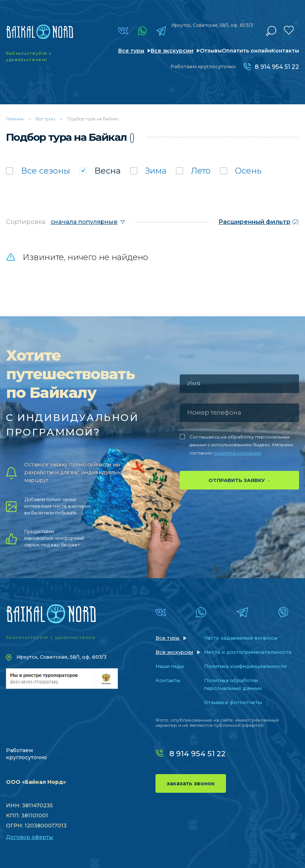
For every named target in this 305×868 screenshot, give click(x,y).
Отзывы (211, 51)
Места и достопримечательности (248, 652)
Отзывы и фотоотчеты (233, 702)
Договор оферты (29, 837)
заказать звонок (191, 783)
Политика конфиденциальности (245, 666)
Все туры (131, 51)
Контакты (285, 51)
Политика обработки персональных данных (233, 684)
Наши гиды (170, 666)
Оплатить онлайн (247, 51)
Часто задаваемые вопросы (241, 638)
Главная (15, 119)
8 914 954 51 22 (277, 67)
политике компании (237, 453)
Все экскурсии (172, 51)
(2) (259, 222)
